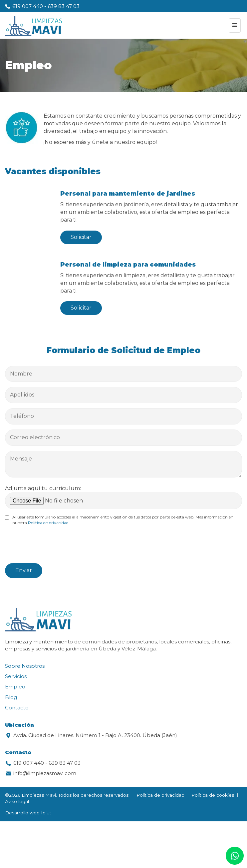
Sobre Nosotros (25, 666)
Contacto (17, 708)
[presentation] (56, 545)
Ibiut (46, 813)
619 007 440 (28, 6)
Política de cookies (213, 795)
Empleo (15, 687)
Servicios (16, 676)
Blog (11, 697)
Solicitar (81, 237)
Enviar (24, 570)
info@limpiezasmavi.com (45, 773)
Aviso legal (17, 801)
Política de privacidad (48, 523)
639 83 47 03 (64, 6)
